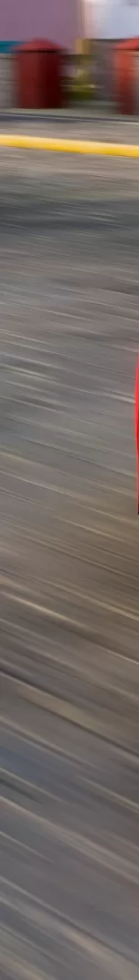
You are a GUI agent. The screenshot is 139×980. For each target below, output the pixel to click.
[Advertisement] (69, 56)
